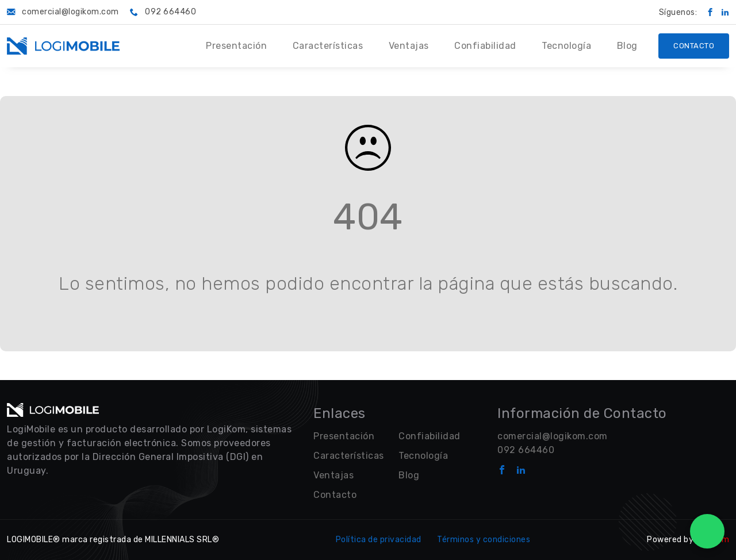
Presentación (236, 46)
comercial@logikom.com (553, 436)
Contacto (694, 46)
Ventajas (409, 46)
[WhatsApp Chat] (707, 531)
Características (328, 46)
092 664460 (526, 450)
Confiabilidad (485, 46)
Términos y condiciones (484, 540)
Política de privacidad (379, 540)
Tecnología (566, 46)
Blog (627, 46)
